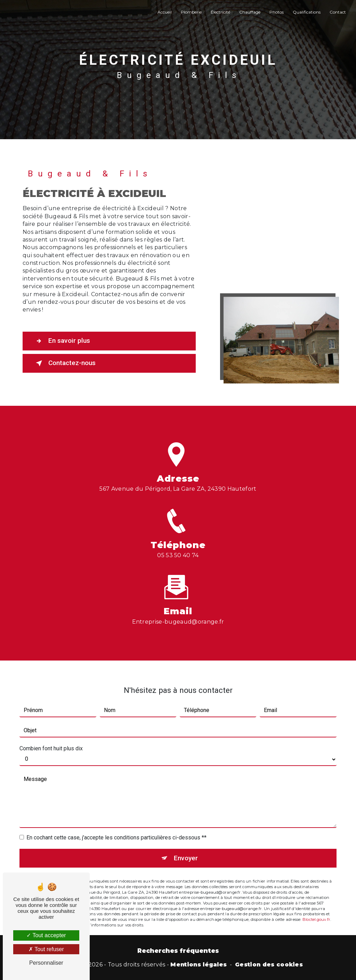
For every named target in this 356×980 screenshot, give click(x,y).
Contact (338, 12)
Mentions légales (199, 965)
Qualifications (307, 12)
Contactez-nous (64, 363)
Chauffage (250, 12)
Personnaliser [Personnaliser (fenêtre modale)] (46, 963)
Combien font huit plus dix (51, 735)
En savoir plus (62, 341)
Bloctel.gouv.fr (316, 906)
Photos (277, 12)
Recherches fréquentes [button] (178, 951)
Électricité (220, 12)
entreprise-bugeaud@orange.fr (178, 608)
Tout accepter (46, 935)
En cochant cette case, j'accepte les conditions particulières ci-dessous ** (116, 824)
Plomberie (191, 12)
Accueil (165, 12)
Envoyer (186, 845)
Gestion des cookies (269, 965)
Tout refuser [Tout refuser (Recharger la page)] (46, 949)
